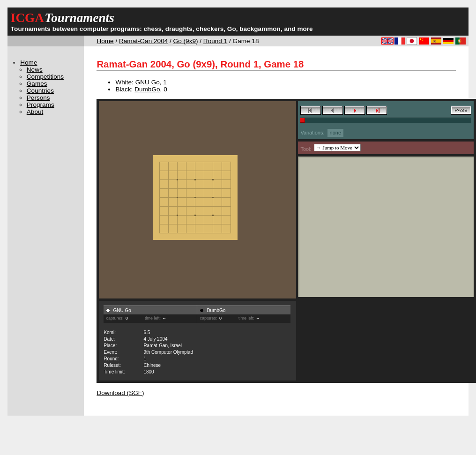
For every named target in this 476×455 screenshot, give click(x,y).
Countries (40, 91)
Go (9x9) (186, 41)
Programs (41, 105)
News (35, 70)
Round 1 (215, 41)
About (35, 112)
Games (37, 84)
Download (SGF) (120, 393)
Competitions (45, 77)
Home (105, 41)
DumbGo (147, 89)
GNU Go (148, 82)
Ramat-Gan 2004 (143, 41)
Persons (38, 98)
